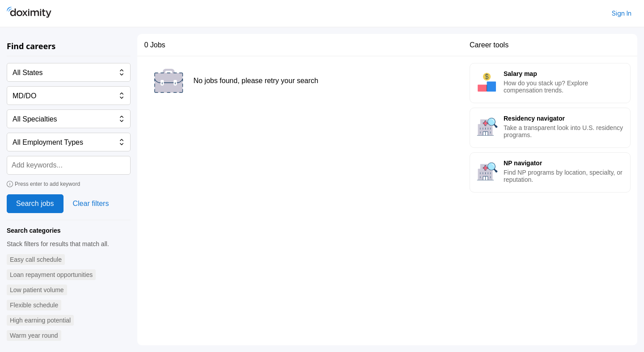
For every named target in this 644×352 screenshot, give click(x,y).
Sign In (622, 13)
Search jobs (35, 203)
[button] (36, 260)
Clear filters (91, 203)
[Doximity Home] (29, 13)
